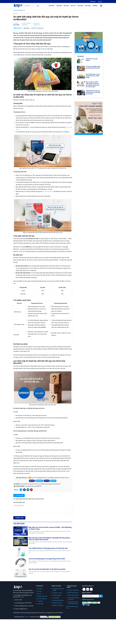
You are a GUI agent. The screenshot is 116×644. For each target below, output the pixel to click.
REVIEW (95, 6)
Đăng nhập (93, 1)
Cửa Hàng (80, 6)
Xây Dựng (88, 6)
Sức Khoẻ (51, 6)
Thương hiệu (56, 598)
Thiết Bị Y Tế (22, 10)
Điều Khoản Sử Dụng (73, 593)
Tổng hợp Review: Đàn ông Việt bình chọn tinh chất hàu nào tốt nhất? (93, 92)
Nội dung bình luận (19, 502)
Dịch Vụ (73, 6)
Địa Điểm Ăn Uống (57, 593)
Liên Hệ (39, 591)
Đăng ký (100, 1)
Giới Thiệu (40, 589)
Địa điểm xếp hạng (57, 603)
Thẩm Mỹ (59, 6)
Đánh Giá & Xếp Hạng (73, 590)
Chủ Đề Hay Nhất (57, 595)
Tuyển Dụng (40, 604)
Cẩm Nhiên (25, 25)
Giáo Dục (66, 6)
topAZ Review (18, 6)
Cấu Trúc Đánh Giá (42, 599)
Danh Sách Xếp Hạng (58, 600)
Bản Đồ (22, 597)
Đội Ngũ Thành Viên (42, 596)
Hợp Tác (40, 594)
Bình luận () (27, 28)
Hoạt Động (40, 601)
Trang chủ (16, 10)
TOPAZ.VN (27, 617)
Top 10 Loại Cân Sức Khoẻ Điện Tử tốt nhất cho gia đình (47, 569)
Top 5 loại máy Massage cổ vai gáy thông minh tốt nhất (47, 559)
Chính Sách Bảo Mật (73, 595)
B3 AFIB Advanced (48, 191)
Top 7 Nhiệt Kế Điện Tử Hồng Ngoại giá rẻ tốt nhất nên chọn (48, 548)
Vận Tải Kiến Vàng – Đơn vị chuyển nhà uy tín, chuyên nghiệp (93, 76)
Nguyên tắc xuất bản (58, 605)
